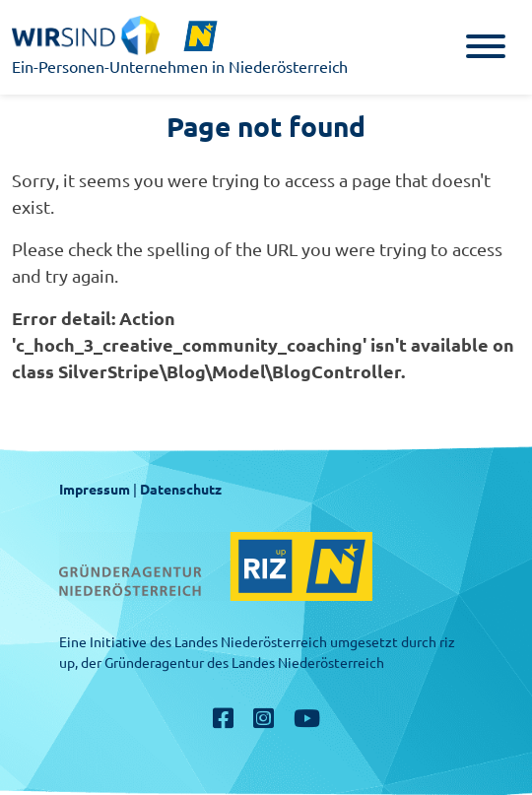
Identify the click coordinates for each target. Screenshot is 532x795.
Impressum (95, 490)
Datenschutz (181, 490)
